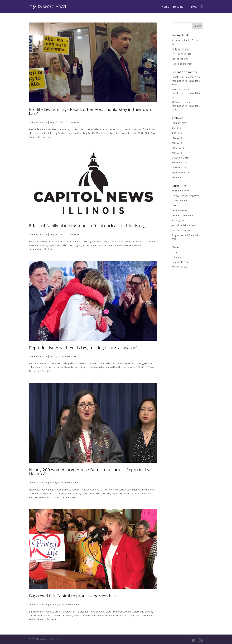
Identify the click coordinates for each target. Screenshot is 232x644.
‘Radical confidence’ (182, 64)
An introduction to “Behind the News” (186, 81)
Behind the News (181, 191)
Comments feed (180, 262)
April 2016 (177, 153)
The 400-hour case (181, 54)
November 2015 (180, 162)
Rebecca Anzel (40, 122)
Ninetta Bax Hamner (182, 77)
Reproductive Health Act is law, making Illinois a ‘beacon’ (83, 348)
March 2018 (178, 148)
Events (175, 205)
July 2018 (176, 128)
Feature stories (179, 210)
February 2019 (179, 123)
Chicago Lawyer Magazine (185, 195)
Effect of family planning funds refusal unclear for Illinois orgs (88, 226)
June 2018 (177, 133)
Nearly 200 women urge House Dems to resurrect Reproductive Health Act (90, 472)
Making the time (180, 59)
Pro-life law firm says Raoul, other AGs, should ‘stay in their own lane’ (90, 111)
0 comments (73, 122)
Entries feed (178, 257)
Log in (175, 252)
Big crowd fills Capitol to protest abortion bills (73, 596)
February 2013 (179, 177)
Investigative (178, 220)
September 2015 (180, 172)
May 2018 (177, 138)
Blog (194, 7)
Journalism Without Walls (185, 225)
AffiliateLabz (178, 102)
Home (165, 7)
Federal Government (182, 215)
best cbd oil (178, 89)
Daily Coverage (179, 200)
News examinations (182, 230)
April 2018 (177, 143)
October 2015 (179, 167)
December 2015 (180, 158)
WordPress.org (179, 267)
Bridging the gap (180, 49)
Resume (178, 7)
